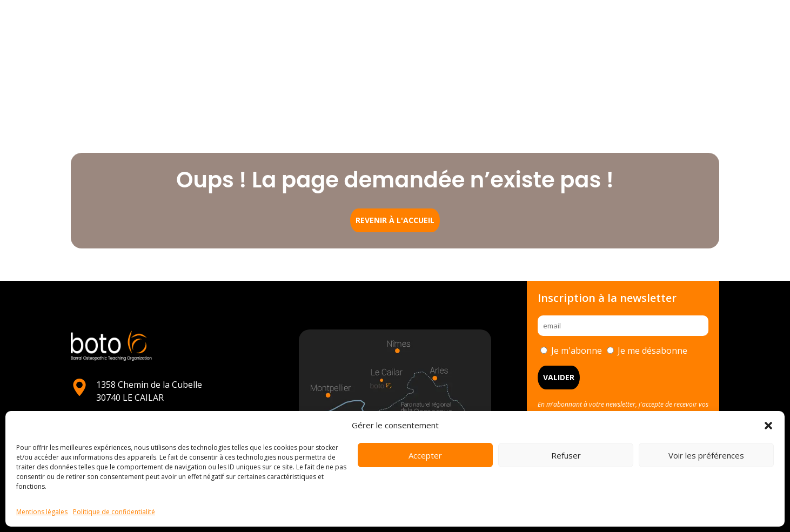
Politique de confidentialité (114, 512)
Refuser (566, 455)
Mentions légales (42, 512)
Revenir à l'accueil (395, 220)
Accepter (425, 455)
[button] (768, 426)
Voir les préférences (706, 455)
